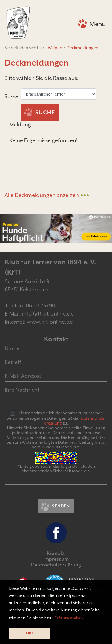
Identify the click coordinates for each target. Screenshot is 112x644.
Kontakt (56, 553)
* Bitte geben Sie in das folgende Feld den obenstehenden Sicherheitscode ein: (56, 469)
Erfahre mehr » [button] (69, 618)
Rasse (12, 96)
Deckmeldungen (82, 48)
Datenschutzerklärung (56, 565)
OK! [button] (29, 633)
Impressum (56, 559)
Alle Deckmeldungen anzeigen (42, 195)
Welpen (55, 48)
